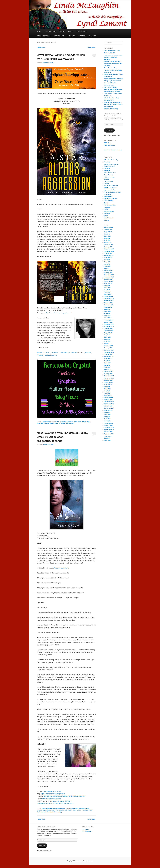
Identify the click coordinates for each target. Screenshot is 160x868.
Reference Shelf (59, 36)
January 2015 (108, 425)
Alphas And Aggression (66, 422)
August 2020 (108, 283)
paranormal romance (43, 423)
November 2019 (109, 301)
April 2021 (107, 266)
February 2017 (109, 372)
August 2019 (108, 307)
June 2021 (107, 262)
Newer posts (92, 48)
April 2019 (107, 316)
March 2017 (108, 369)
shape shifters (54, 423)
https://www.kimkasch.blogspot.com (53, 794)
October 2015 (108, 406)
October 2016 (108, 380)
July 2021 (107, 260)
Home (39, 31)
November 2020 (109, 277)
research (107, 207)
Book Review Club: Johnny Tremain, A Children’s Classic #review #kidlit (113, 104)
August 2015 (108, 410)
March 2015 (108, 421)
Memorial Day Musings (111, 109)
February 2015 (109, 423)
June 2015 (107, 415)
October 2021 (108, 253)
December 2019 (109, 298)
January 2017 (108, 374)
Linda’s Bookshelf (81, 31)
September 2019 (109, 305)
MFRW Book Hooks (110, 188)
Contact (71, 31)
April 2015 (107, 419)
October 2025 (108, 230)
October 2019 (108, 303)
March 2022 (108, 243)
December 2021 (109, 249)
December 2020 (109, 275)
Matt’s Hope (82, 36)
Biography (62, 31)
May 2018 (107, 339)
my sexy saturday (110, 190)
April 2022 (107, 240)
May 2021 (107, 264)
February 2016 (109, 397)
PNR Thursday (109, 201)
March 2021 (108, 268)
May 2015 (107, 417)
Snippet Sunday (109, 211)
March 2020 (108, 294)
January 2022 (108, 247)
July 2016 (107, 387)
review (106, 209)
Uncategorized (60, 808)
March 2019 (108, 318)
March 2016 (108, 395)
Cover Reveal (46, 422)
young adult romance (47, 812)
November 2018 (109, 326)
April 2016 (107, 393)
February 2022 (109, 245)
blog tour (107, 171)
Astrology (107, 162)
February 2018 (109, 346)
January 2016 (108, 399)
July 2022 (107, 234)
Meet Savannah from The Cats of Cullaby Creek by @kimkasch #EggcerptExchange (62, 437)
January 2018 (108, 348)
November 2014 (109, 430)
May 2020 (107, 290)
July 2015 (107, 412)
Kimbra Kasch (55, 810)
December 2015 (109, 402)
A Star (57, 422)
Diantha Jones (86, 422)
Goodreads (63, 353)
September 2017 (109, 357)
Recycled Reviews (110, 205)
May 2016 (107, 391)
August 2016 (108, 384)
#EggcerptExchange (76, 808)
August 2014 (108, 436)
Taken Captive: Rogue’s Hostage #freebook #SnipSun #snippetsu (113, 70)
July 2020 (107, 286)
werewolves (62, 423)
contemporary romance (44, 810)
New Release (108, 196)
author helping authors (49, 808)
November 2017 (109, 352)
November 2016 (109, 378)
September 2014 (109, 434)
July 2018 (107, 335)
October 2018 (108, 329)
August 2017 (108, 359)
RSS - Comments (109, 145)
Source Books (71, 36)
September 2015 (109, 408)
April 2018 (107, 341)
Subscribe (109, 130)
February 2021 (109, 271)
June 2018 (107, 337)
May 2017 (107, 365)
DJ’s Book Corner (51, 355)
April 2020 (107, 292)
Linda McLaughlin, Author (113, 150)
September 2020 (109, 281)
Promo (106, 203)
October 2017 (108, 354)
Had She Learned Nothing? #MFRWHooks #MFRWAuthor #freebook (113, 64)
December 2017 (109, 350)
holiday (106, 183)
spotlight (107, 214)
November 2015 (109, 404)
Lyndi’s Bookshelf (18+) (44, 36)
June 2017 (107, 363)
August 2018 (108, 333)
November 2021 (109, 251)
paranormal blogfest (110, 199)
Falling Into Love (109, 177)
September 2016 (109, 382)
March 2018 (108, 344)
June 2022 (107, 236)
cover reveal (78, 422)
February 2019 (109, 320)
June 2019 (107, 311)
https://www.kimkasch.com (52, 791)
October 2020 (108, 279)
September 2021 (109, 255)
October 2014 (108, 432)
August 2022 (108, 232)
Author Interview (109, 166)
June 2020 (107, 288)
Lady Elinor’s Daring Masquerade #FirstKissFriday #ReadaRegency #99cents (113, 89)
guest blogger (108, 181)
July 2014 (107, 438)
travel (106, 216)
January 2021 (108, 273)
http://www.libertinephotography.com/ (59, 313)
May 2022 (107, 238)
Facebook (54, 353)
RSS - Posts (108, 143)
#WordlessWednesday (111, 160)
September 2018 (109, 331)
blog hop (107, 168)
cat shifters (86, 808)
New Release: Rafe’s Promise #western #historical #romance (113, 57)
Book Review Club (110, 173)
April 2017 (107, 367)
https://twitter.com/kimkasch (51, 799)
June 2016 (107, 389)
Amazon (88, 353)
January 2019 (108, 322)
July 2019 (107, 309)
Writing (106, 220)
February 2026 (109, 228)
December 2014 (109, 427)
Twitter (47, 353)
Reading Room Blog (50, 31)
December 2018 (109, 324)
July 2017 (107, 361)
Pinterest (40, 355)
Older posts (41, 48)
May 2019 (107, 314)
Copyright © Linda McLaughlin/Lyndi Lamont (80, 861)
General (107, 179)
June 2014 (107, 440)
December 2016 (109, 376)
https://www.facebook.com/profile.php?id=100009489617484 (65, 796)
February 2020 (109, 296)
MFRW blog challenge (111, 186)
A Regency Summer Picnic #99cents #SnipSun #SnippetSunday (112, 83)
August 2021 (108, 258)
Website (39, 353)
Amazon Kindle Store (61, 568)
